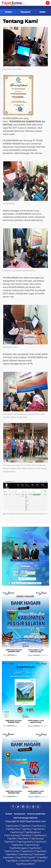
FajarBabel (26, 835)
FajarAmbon (28, 851)
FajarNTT (32, 857)
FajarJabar (23, 838)
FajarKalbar (11, 854)
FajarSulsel (35, 848)
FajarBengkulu (32, 832)
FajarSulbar (18, 845)
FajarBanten (40, 835)
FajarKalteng (25, 854)
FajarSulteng (32, 845)
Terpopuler (25, 12)
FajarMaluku (12, 861)
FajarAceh (26, 826)
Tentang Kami (20, 21)
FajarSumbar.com (36, 821)
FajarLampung (12, 835)
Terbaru (8, 12)
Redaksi (9, 814)
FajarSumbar (12, 826)
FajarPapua (38, 861)
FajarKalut (41, 851)
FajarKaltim (9, 857)
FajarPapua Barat (25, 864)
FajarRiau (26, 829)
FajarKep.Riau (13, 829)
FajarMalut (25, 861)
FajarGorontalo (12, 851)
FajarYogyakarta (25, 842)
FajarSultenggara (18, 848)
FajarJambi (38, 829)
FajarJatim (10, 842)
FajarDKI (12, 838)
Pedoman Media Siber (36, 814)
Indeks (42, 12)
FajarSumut (38, 826)
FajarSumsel (17, 832)
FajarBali (42, 857)
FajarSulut (40, 842)
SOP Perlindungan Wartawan (26, 818)
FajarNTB (21, 857)
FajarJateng (36, 838)
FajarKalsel (39, 854)
